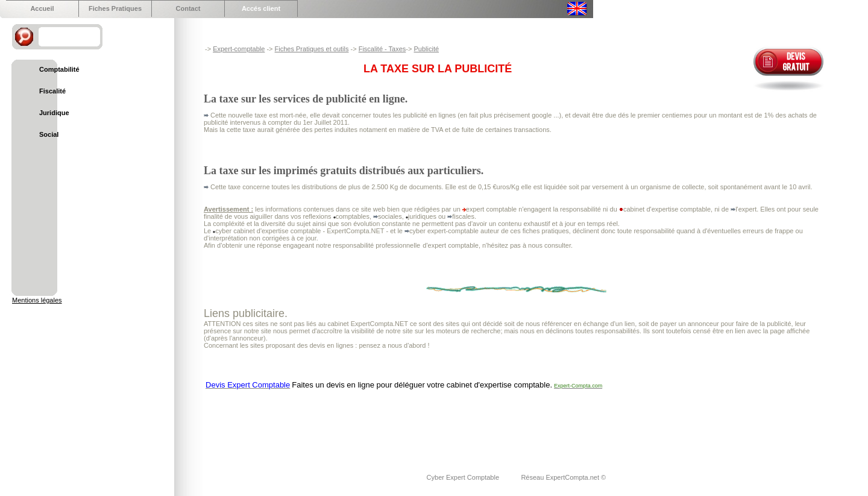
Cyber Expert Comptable (464, 477)
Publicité (426, 49)
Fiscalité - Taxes (382, 49)
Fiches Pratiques (115, 8)
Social (49, 134)
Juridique (54, 113)
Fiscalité (52, 91)
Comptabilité (59, 69)
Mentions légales (37, 300)
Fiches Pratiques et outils (312, 49)
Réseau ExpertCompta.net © (563, 477)
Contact (188, 8)
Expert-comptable (239, 49)
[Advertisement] (423, 424)
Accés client (261, 8)
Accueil (42, 8)
